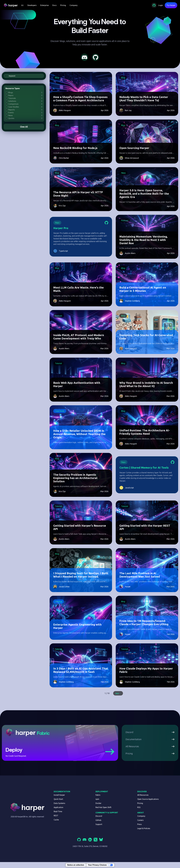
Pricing (63, 5)
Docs (54, 5)
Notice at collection (76, 865)
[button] (23, 5)
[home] (12, 5)
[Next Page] (118, 693)
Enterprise (44, 5)
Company (74, 5)
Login (161, 5)
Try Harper (171, 5)
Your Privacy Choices (97, 865)
